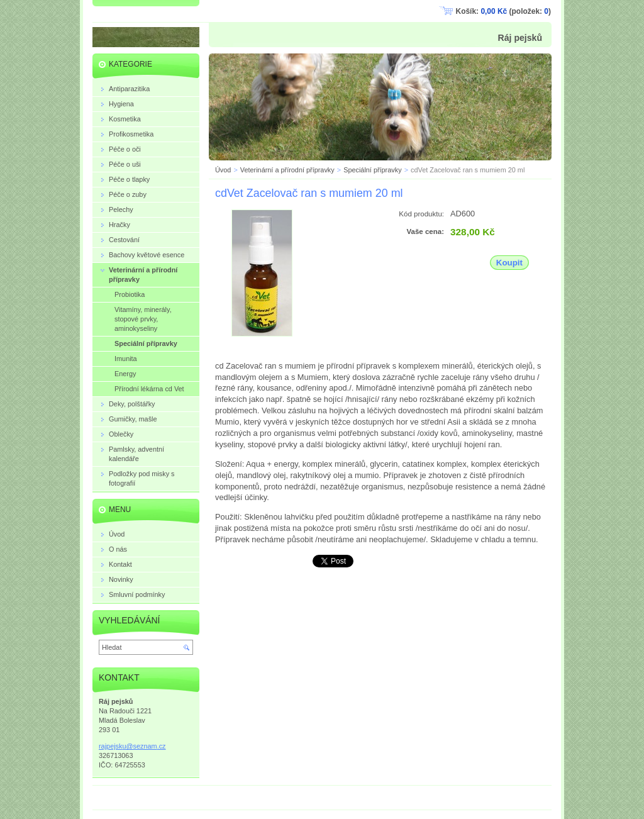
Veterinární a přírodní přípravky (287, 170)
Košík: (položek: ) (503, 11)
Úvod (223, 170)
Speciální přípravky (372, 170)
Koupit (509, 263)
